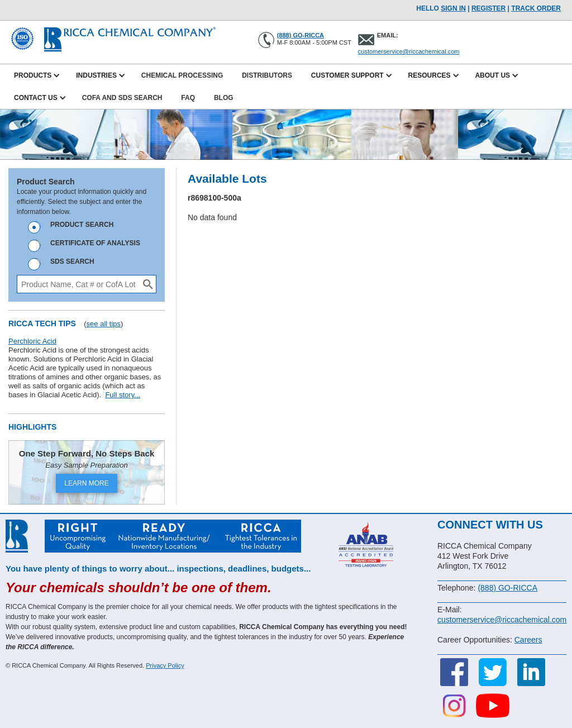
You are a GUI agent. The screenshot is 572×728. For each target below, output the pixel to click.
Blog (224, 98)
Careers (528, 640)
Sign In (453, 8)
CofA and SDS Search (122, 98)
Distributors (267, 75)
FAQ (188, 98)
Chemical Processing (182, 75)
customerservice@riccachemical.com (409, 51)
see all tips (104, 324)
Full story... (123, 395)
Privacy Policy (165, 665)
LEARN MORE (86, 483)
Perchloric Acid (32, 341)
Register (488, 8)
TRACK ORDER (536, 8)
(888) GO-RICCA (301, 35)
